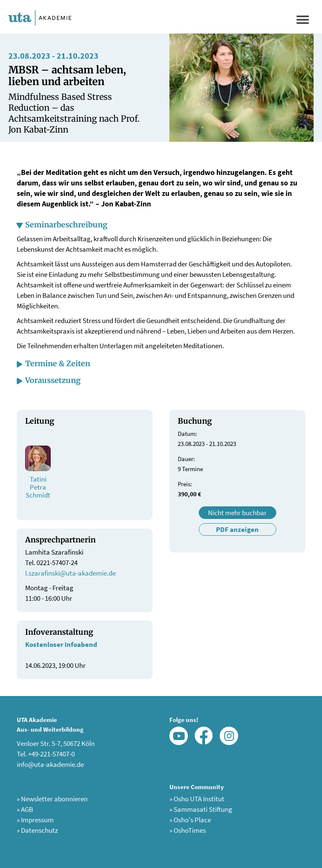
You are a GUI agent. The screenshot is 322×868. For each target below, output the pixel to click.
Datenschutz (37, 830)
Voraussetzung (53, 380)
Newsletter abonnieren (52, 799)
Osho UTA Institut (197, 799)
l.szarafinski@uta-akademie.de (70, 573)
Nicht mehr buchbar (237, 513)
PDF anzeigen (237, 529)
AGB (25, 809)
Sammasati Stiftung (201, 809)
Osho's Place (190, 820)
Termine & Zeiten (58, 364)
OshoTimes (188, 830)
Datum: (187, 434)
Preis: (185, 484)
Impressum (35, 820)
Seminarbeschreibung (66, 225)
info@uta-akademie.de (50, 764)
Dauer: (186, 459)
